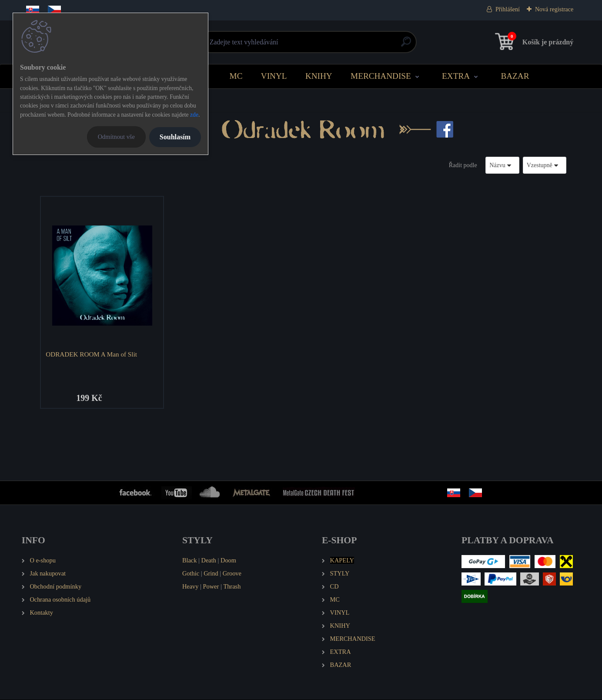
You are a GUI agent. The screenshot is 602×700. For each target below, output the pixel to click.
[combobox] (502, 165)
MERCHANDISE (381, 76)
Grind (211, 574)
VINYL (274, 76)
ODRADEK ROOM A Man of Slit (92, 354)
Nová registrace (554, 9)
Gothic (191, 574)
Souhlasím (175, 137)
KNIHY (319, 76)
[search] (406, 45)
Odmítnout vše (116, 137)
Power (211, 587)
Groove (232, 574)
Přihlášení (508, 9)
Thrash (232, 587)
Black (190, 561)
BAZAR (515, 76)
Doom (228, 561)
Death (209, 561)
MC (236, 76)
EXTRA (456, 76)
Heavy (191, 587)
